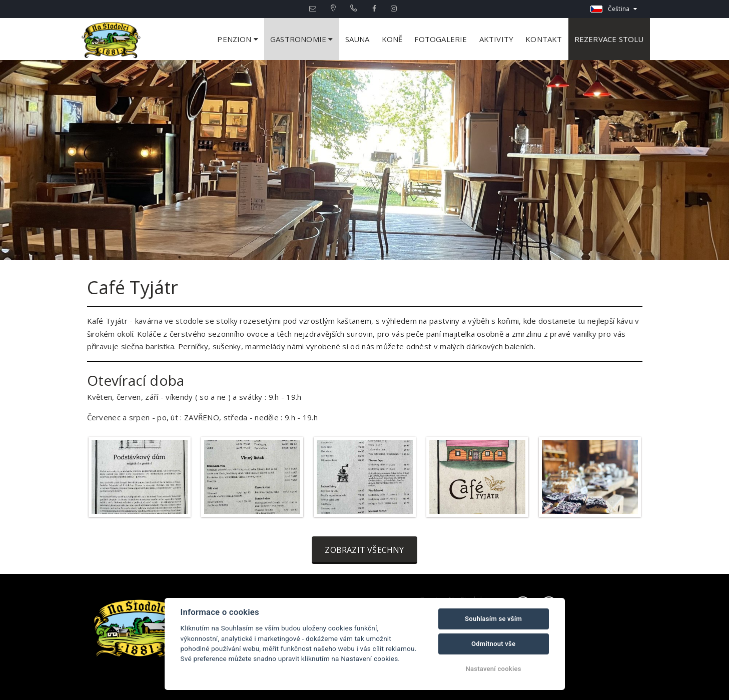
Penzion (238, 39)
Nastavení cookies (494, 669)
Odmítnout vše (493, 644)
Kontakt (544, 39)
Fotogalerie (441, 39)
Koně (392, 39)
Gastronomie (302, 39)
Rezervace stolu (609, 39)
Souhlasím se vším (493, 619)
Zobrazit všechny (364, 550)
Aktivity (497, 39)
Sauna (357, 39)
